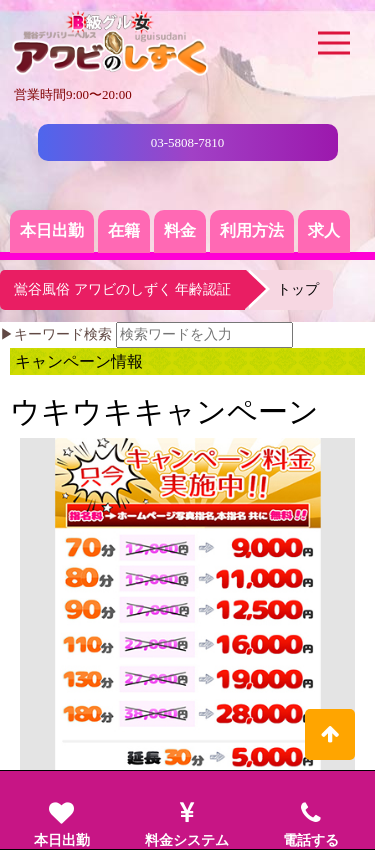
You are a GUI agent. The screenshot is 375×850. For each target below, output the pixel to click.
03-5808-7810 (188, 142)
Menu (337, 29)
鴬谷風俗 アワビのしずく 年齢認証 (122, 289)
